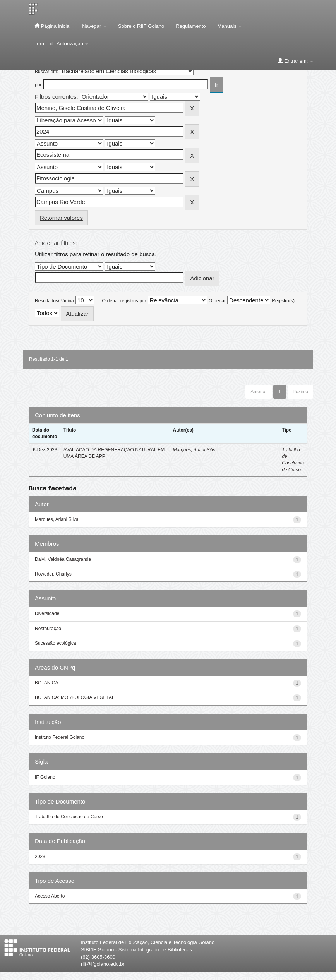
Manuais (230, 26)
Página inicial (52, 26)
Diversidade (47, 613)
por (38, 85)
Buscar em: (47, 72)
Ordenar (217, 301)
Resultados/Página (54, 301)
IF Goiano (45, 777)
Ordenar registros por (124, 301)
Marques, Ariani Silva (195, 450)
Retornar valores (61, 218)
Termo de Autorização (61, 44)
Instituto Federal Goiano (60, 737)
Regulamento (191, 26)
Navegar (94, 26)
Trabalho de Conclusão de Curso (69, 817)
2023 (40, 857)
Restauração (48, 629)
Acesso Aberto (50, 896)
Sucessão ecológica (56, 643)
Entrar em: (296, 61)
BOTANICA (46, 683)
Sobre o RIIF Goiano (141, 26)
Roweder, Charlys (53, 574)
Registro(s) (283, 301)
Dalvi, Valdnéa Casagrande (63, 559)
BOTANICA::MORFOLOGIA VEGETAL (75, 697)
